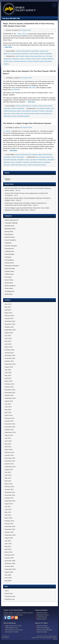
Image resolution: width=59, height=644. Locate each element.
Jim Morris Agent (36, 162)
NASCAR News (10, 269)
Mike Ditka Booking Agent (25, 114)
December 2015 (10, 355)
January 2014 (9, 421)
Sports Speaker (33, 61)
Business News (10, 237)
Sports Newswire (22, 7)
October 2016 (9, 327)
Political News (9, 274)
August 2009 (9, 572)
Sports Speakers (46, 54)
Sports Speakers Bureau (21, 116)
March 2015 (9, 381)
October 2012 (9, 464)
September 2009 (10, 569)
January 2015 (9, 387)
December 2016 (10, 321)
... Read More (8, 47)
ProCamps (8, 277)
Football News (37, 106)
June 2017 (8, 304)
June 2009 (8, 578)
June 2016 (8, 338)
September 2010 (10, 535)
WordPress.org (10, 599)
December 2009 (10, 561)
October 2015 (9, 361)
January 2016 (9, 353)
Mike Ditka (32, 88)
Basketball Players (43, 615)
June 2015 (8, 373)
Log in (7, 591)
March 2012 (9, 484)
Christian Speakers (11, 246)
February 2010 (9, 555)
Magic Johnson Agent (28, 59)
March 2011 (9, 518)
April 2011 (8, 515)
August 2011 (9, 504)
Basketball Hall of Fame (43, 56)
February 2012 (9, 487)
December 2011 (10, 492)
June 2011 (8, 509)
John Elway (9, 628)
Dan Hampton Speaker (30, 111)
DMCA (55, 638)
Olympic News (9, 271)
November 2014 (10, 393)
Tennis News (9, 288)
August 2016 (9, 333)
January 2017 (9, 318)
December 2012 (10, 458)
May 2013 (8, 444)
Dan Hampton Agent (43, 108)
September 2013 (10, 432)
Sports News (34, 54)
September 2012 (10, 467)
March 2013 (9, 450)
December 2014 (10, 390)
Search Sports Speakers (45, 630)
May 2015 (8, 375)
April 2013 (8, 447)
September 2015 (10, 364)
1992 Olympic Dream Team (25, 56)
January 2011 (9, 524)
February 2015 (9, 384)
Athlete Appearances (23, 51)
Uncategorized (9, 291)
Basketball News (38, 51)
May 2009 (8, 581)
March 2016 (9, 347)
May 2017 (8, 307)
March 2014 (9, 415)
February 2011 (9, 521)
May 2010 (8, 546)
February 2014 (9, 418)
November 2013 (10, 427)
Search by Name (42, 626)
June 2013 (8, 441)
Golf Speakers (9, 260)
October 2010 (9, 532)
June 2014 (8, 407)
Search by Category (43, 628)
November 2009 (10, 563)
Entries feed (9, 594)
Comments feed (10, 596)
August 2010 (9, 538)
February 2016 (9, 350)
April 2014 (8, 413)
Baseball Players (42, 613)
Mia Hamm (9, 632)
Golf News (8, 257)
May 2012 (8, 478)
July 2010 (8, 541)
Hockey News (9, 263)
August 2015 (9, 367)
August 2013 (9, 435)
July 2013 (8, 438)
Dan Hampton (15, 90)
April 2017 (8, 310)
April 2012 (8, 481)
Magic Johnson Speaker (18, 61)
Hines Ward (9, 630)
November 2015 (10, 358)
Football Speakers (46, 111)
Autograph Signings (11, 223)
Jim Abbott (7, 131)
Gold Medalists (10, 254)
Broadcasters (9, 234)
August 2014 (9, 401)
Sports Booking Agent (19, 165)
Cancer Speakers (10, 240)
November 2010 (10, 529)
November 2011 (10, 495)
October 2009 (9, 566)
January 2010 (9, 558)
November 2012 (10, 461)
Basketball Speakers (12, 59)
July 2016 (8, 336)
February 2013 (9, 452)
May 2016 (8, 341)
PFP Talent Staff (25, 30)
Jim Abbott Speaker (22, 162)
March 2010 (9, 552)
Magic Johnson (22, 34)
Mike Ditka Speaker (42, 114)
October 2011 (9, 498)
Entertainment (9, 249)
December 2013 (10, 424)
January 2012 (9, 489)
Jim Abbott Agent (23, 160)
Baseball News (37, 155)
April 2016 (8, 344)
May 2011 (8, 512)
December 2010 (10, 526)
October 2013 (9, 430)
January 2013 (9, 455)
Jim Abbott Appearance (38, 160)
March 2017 (9, 313)
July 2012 (8, 472)
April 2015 (8, 378)
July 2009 (8, 575)
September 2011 (10, 501)
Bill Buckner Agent (43, 157)
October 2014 (9, 395)
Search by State (42, 632)
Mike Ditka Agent (10, 114)
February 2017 (9, 316)
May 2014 (8, 410)
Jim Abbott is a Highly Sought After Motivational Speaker (27, 123)
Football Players (42, 617)
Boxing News (9, 231)
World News (9, 294)
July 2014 (8, 404)
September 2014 (10, 398)
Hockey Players (42, 619)
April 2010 (8, 549)
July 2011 (8, 507)
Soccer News (9, 280)
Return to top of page (5, 637)
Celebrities (8, 243)
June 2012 (8, 475)
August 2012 (9, 470)
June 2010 (8, 544)
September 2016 (10, 330)
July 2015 (8, 370)
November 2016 (10, 324)
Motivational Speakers (20, 54)
